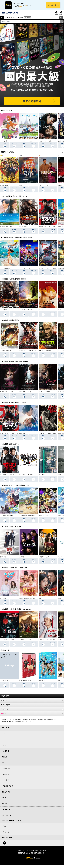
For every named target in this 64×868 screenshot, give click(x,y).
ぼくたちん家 (42, 474)
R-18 (32, 714)
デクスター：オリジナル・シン (47, 639)
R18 (61, 17)
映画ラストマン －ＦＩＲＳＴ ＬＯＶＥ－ (50, 227)
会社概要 (4, 719)
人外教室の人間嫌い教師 (7, 516)
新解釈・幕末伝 (4, 185)
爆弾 (21, 185)
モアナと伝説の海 (5, 268)
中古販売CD (20, 18)
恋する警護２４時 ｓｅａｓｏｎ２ (29, 474)
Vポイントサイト (7, 815)
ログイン (61, 14)
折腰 (40, 598)
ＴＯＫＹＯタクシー (44, 185)
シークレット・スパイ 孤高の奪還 (29, 351)
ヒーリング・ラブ (5, 598)
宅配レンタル (7, 768)
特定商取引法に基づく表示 (8, 721)
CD (7, 18)
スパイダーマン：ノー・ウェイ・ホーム (49, 268)
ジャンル (32, 700)
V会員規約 (9, 719)
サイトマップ (32, 721)
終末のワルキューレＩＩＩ (46, 516)
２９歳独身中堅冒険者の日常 (27, 516)
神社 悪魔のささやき (25, 392)
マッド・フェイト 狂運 (45, 141)
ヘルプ (4, 798)
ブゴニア (41, 309)
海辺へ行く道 (42, 681)
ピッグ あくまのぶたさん (46, 392)
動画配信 (29, 18)
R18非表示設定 (8, 786)
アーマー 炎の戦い (6, 351)
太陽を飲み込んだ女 (44, 557)
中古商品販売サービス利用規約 (36, 719)
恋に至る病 (22, 433)
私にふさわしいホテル (25, 681)
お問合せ (4, 803)
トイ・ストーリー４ (25, 268)
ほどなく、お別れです (6, 227)
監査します (3, 557)
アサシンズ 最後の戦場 (45, 351)
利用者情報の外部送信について (22, 721)
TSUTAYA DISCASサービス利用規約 (20, 719)
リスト (56, 14)
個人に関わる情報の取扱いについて (52, 719)
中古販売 (6, 780)
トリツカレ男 (4, 141)
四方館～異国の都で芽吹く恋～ (28, 598)
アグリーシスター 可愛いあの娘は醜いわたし (13, 392)
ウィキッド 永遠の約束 (26, 309)
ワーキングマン (24, 227)
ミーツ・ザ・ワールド (6, 681)
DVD (2, 18)
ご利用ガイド (6, 792)
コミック (13, 18)
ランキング (32, 709)
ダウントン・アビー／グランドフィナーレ (30, 639)
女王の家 (22, 557)
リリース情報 (32, 705)
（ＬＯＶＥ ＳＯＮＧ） (26, 141)
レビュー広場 (6, 809)
